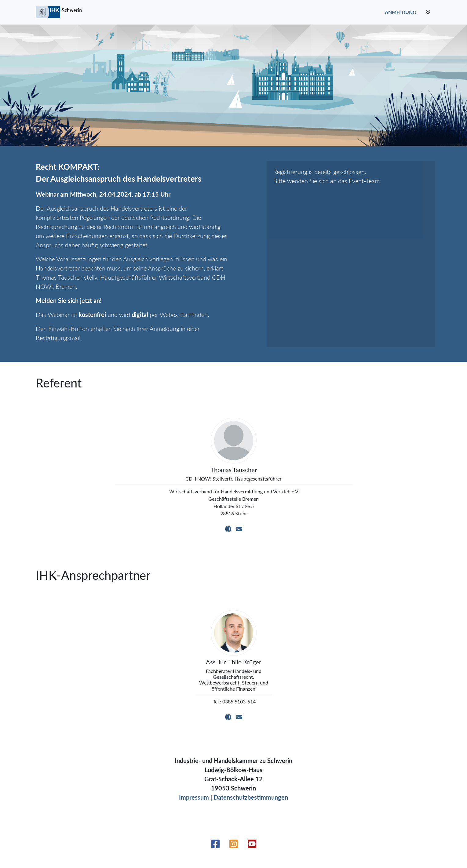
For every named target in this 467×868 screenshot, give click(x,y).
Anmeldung (401, 12)
